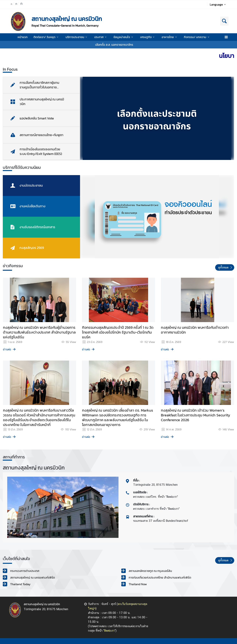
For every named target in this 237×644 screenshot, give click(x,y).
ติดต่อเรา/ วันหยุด (46, 37)
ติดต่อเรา (109, 631)
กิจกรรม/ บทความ (197, 37)
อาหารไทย (170, 37)
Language (218, 4)
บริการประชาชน (77, 37)
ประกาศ (101, 37)
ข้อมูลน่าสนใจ (124, 37)
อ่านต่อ (10, 349)
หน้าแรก (23, 37)
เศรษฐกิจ (148, 37)
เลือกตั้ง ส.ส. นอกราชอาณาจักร (114, 45)
